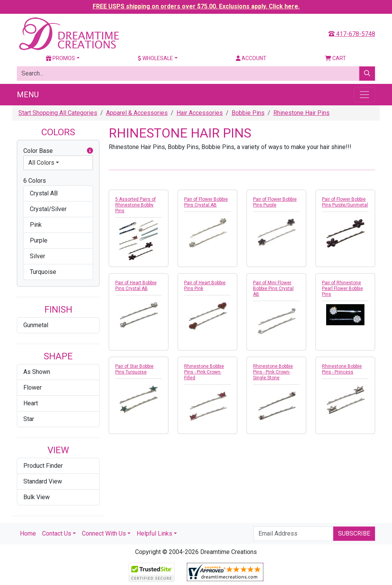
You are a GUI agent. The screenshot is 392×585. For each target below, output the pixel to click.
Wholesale (155, 58)
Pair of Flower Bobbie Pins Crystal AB (206, 202)
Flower (33, 388)
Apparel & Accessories (137, 113)
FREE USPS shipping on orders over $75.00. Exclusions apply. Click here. (196, 6)
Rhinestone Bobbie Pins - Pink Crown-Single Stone (273, 372)
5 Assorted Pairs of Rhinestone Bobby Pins (136, 205)
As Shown (37, 372)
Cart (336, 58)
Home (28, 533)
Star (29, 419)
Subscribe (354, 533)
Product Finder (43, 466)
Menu (28, 95)
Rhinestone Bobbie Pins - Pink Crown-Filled (204, 372)
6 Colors (35, 181)
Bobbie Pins (248, 113)
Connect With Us (104, 533)
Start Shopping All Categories (58, 113)
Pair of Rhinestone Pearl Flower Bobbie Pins (342, 288)
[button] (90, 151)
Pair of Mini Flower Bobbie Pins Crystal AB (273, 288)
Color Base (58, 151)
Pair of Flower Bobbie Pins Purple (275, 202)
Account (251, 58)
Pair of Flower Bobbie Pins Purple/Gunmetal (345, 202)
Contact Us (57, 533)
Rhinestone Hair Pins (301, 113)
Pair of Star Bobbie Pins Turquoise (134, 369)
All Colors (41, 163)
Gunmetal (36, 325)
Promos (60, 58)
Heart (31, 403)
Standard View (43, 481)
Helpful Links (154, 533)
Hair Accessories (200, 113)
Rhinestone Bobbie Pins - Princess (342, 369)
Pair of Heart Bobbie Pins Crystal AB (136, 286)
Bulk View (37, 497)
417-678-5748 (352, 34)
